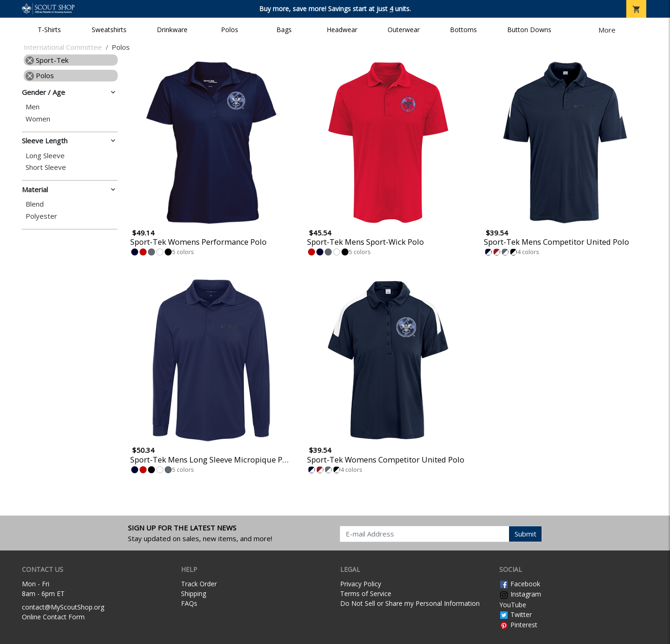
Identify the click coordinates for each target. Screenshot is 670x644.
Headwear (342, 30)
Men (33, 107)
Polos (230, 30)
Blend (35, 204)
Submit (526, 534)
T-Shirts (49, 30)
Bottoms (463, 30)
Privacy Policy (361, 584)
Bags (284, 30)
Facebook (520, 584)
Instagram (520, 594)
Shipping (194, 594)
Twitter (516, 614)
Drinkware (172, 30)
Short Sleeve (46, 167)
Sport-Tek (47, 60)
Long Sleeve (45, 156)
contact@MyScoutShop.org (63, 607)
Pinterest (518, 625)
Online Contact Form (53, 617)
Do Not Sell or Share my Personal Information (410, 603)
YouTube (513, 605)
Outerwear (404, 30)
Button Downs (529, 30)
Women (38, 119)
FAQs (189, 603)
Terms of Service (366, 594)
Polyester (41, 216)
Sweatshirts (109, 30)
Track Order (199, 584)
